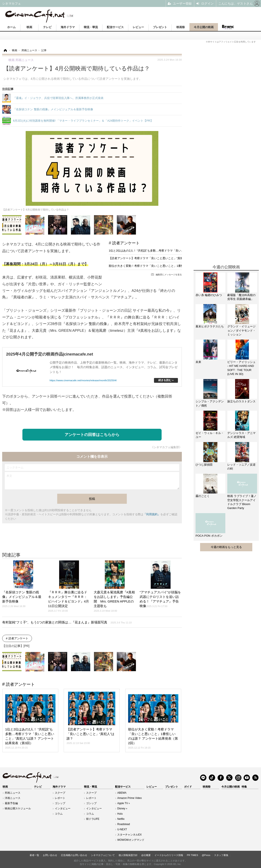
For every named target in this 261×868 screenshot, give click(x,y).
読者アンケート (126, 243)
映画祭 (181, 27)
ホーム (11, 27)
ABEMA (122, 793)
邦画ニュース (13, 793)
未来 (198, 362)
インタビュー (63, 808)
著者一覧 (34, 855)
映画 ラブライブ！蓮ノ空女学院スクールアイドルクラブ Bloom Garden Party (242, 502)
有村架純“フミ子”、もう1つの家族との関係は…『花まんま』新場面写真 (67, 622)
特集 (244, 787)
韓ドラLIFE (93, 819)
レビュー (138, 27)
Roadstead (124, 824)
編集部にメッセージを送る (169, 275)
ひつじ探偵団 (204, 465)
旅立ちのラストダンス (241, 401)
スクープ (60, 793)
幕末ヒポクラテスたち (210, 326)
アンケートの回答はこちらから (92, 435)
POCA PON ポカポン (209, 536)
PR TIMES (192, 855)
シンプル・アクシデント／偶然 (210, 403)
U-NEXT (122, 829)
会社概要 (146, 855)
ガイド (188, 787)
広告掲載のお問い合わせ (74, 855)
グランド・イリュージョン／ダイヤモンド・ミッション (241, 330)
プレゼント (160, 27)
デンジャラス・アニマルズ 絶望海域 (241, 435)
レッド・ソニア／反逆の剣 (241, 467)
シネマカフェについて (103, 855)
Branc (228, 27)
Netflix (121, 819)
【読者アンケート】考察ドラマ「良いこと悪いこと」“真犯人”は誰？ (152, 258)
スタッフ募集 (221, 855)
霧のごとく (203, 496)
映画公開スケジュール (18, 808)
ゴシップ (60, 803)
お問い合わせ (50, 855)
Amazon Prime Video (130, 798)
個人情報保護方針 (128, 855)
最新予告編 (11, 803)
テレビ (47, 27)
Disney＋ (123, 808)
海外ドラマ (68, 27)
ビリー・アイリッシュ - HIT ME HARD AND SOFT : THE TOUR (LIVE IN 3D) (241, 368)
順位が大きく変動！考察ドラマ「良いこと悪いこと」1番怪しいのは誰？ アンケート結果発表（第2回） (174, 266)
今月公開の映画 (204, 27)
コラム (59, 814)
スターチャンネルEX (129, 835)
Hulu (120, 814)
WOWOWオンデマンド (131, 840)
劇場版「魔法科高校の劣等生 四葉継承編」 (241, 297)
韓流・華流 (91, 27)
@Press (206, 855)
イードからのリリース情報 (169, 855)
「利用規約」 (152, 514)
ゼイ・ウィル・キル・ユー (210, 435)
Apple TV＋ (124, 803)
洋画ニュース (13, 798)
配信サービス (115, 27)
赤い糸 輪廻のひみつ (209, 295)
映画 (29, 27)
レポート (60, 798)
